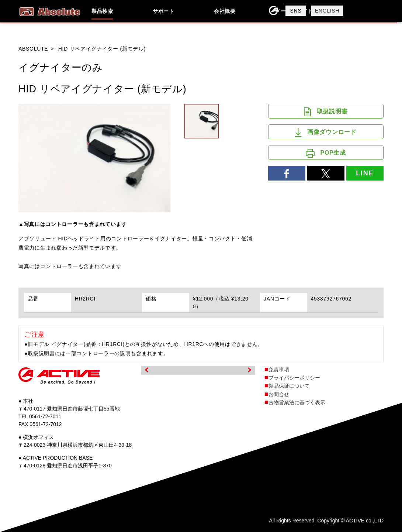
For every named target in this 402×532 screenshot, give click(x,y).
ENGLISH (327, 11)
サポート (164, 11)
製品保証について (289, 386)
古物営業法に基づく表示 (297, 402)
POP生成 (326, 153)
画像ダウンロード (326, 133)
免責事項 (279, 370)
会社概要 (225, 11)
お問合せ (279, 394)
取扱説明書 (326, 112)
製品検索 (102, 11)
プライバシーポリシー (294, 378)
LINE (365, 173)
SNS (296, 11)
